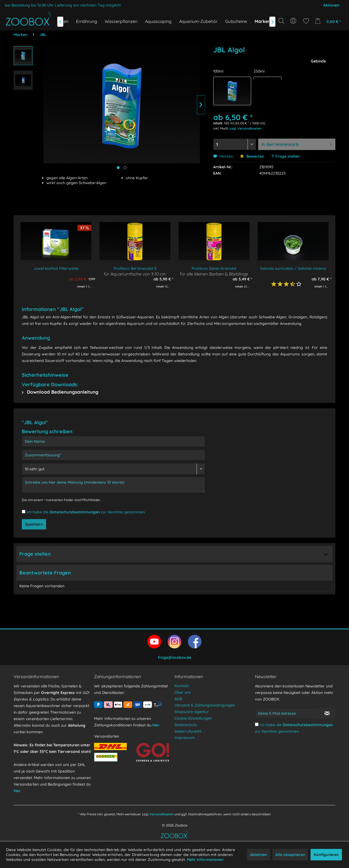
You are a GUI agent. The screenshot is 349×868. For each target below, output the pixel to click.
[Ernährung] (87, 21)
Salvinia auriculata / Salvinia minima (293, 268)
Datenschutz (186, 725)
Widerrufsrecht (188, 731)
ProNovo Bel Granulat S (135, 268)
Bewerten (252, 156)
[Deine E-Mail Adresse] (287, 713)
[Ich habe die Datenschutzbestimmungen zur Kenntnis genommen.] (24, 512)
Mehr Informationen (205, 860)
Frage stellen (288, 156)
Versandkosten (162, 814)
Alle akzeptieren (290, 855)
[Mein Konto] (294, 21)
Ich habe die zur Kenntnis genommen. (86, 512)
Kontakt (182, 686)
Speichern (34, 524)
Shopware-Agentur (192, 712)
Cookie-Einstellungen (193, 718)
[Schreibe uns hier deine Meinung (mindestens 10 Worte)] (113, 485)
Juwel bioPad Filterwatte (56, 268)
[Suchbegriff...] (283, 33)
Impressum (185, 738)
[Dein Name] (113, 441)
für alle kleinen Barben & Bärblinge (214, 274)
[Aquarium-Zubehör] (198, 21)
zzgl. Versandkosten (246, 128)
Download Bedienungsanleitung (60, 392)
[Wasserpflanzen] (121, 21)
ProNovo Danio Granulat (214, 268)
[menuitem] (294, 21)
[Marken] (263, 21)
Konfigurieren (326, 855)
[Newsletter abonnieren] (327, 713)
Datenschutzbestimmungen (75, 512)
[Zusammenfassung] (113, 455)
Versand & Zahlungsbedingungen (205, 705)
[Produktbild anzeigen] (125, 168)
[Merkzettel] (306, 21)
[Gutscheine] (236, 21)
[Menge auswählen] (235, 144)
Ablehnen (258, 855)
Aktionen (331, 5)
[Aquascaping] (158, 21)
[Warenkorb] (330, 21)
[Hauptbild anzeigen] (118, 168)
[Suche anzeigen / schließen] (281, 21)
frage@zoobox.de (174, 657)
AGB (178, 699)
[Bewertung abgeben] (113, 469)
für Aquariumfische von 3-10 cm (135, 274)
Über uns (183, 692)
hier (17, 791)
